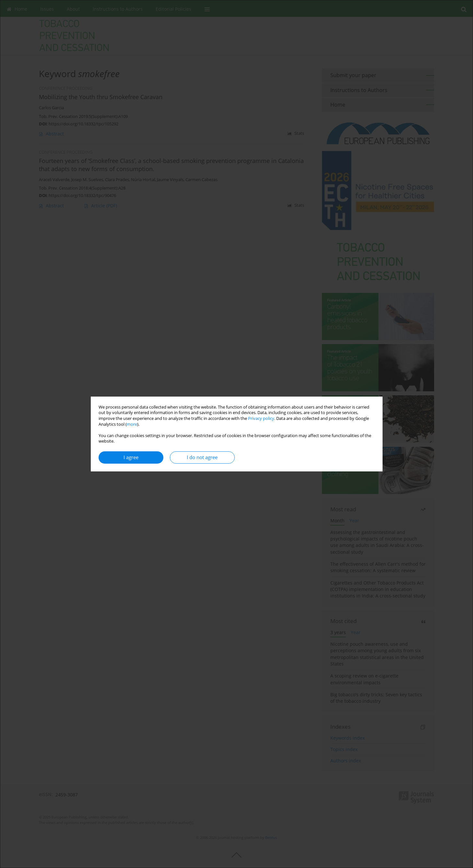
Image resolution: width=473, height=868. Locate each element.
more (132, 424)
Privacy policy (261, 418)
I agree (131, 457)
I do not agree (202, 457)
